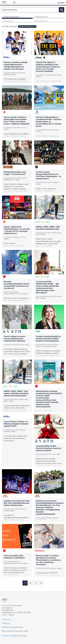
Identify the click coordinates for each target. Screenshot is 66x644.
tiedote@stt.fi (7, 608)
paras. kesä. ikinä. (27, 26)
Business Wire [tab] (8, 21)
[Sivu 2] (30, 583)
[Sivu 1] (25, 583)
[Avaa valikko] (15, 3)
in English (14, 636)
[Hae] (30, 10)
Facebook (6, 619)
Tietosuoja (6, 623)
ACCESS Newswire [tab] (41, 21)
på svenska (23, 636)
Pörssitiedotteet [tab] (41, 17)
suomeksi (5, 636)
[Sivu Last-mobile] (41, 583)
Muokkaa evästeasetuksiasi (12, 627)
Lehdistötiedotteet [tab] (11, 17)
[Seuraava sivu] (36, 583)
